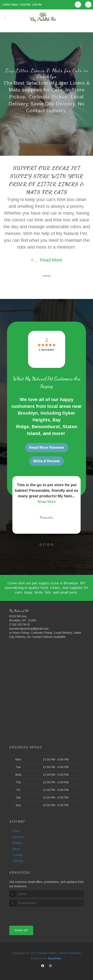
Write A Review (46, 461)
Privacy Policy (47, 953)
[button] (41, 545)
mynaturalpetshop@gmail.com (29, 629)
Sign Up (21, 930)
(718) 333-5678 (19, 624)
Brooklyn (28, 413)
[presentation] (31, 914)
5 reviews (46, 350)
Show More (46, 502)
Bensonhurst (46, 427)
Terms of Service (69, 953)
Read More (51, 260)
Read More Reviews (47, 448)
